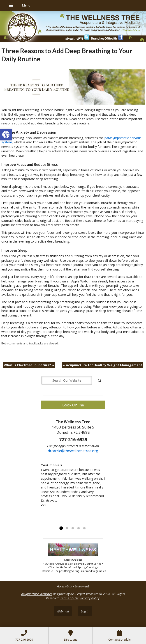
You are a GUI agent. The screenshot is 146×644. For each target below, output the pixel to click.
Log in (85, 611)
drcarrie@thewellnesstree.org (73, 451)
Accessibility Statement (73, 586)
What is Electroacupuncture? (29, 365)
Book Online (73, 405)
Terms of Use (69, 598)
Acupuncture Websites (37, 594)
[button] (6, 135)
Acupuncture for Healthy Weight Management (103, 365)
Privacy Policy (90, 598)
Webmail (63, 611)
